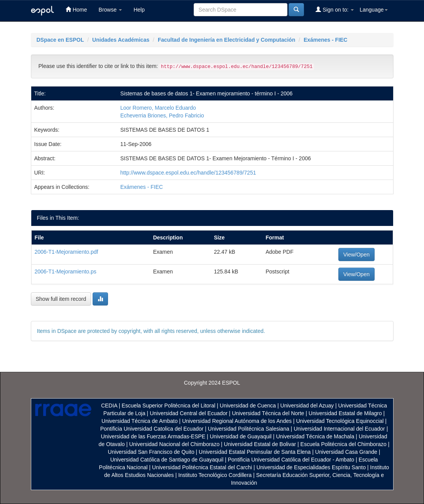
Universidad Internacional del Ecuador (339, 429)
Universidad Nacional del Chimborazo (174, 444)
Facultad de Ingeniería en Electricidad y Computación (226, 40)
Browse (111, 10)
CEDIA (109, 406)
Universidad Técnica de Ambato (139, 421)
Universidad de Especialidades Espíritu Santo (311, 467)
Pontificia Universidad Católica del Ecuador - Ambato (291, 460)
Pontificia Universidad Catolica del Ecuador (152, 429)
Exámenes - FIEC (326, 40)
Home (76, 9)
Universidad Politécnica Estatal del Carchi (202, 467)
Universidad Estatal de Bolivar (260, 444)
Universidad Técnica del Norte (268, 413)
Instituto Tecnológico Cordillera (215, 475)
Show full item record (61, 299)
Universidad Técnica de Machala (315, 436)
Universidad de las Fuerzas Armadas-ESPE (153, 436)
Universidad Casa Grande (347, 452)
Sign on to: (335, 9)
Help (139, 10)
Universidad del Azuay (307, 406)
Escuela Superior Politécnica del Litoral (168, 406)
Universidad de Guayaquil (241, 436)
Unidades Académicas (121, 40)
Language (373, 10)
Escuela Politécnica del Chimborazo (344, 444)
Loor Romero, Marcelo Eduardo (158, 108)
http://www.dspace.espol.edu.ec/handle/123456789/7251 (188, 173)
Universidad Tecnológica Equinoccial (340, 421)
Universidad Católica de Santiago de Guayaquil (167, 460)
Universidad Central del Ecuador (189, 413)
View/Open (356, 255)
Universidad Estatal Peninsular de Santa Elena (255, 452)
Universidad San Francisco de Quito (151, 452)
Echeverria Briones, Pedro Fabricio (162, 115)
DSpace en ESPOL (60, 40)
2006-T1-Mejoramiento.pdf (67, 252)
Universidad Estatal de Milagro (345, 413)
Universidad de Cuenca (248, 406)
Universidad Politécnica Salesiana (249, 429)
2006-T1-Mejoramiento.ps (66, 272)
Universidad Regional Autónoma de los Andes (237, 421)
